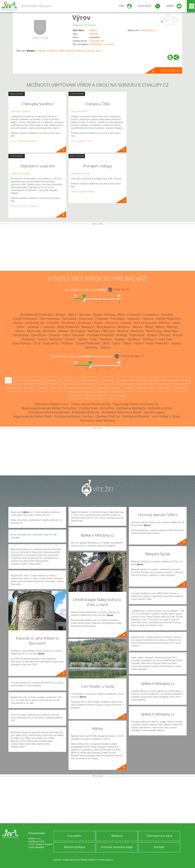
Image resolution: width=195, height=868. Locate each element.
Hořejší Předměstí (168, 319)
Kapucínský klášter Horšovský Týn (136, 404)
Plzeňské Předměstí (101, 335)
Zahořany (91, 347)
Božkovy (110, 315)
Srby (94, 339)
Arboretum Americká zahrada (49, 412)
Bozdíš (98, 315)
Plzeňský (94, 34)
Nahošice (80, 51)
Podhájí (122, 335)
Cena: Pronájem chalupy (83, 192)
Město (149, 327)
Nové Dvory (154, 331)
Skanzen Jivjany (154, 412)
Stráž (37, 343)
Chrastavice (151, 315)
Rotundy (102, 388)
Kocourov (112, 323)
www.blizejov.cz (148, 30)
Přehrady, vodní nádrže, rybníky (134, 380)
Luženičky (48, 327)
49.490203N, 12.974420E (102, 44)
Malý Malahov (106, 327)
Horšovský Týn (97, 41)
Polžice (152, 335)
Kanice (98, 323)
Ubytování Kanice (79, 111)
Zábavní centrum (94, 396)
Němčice (109, 331)
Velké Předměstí (158, 343)
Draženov (102, 319)
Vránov (176, 343)
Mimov (20, 331)
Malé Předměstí (68, 327)
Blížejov (93, 30)
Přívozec (90, 51)
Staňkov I (134, 339)
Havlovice (133, 319)
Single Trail (180, 388)
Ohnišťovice (20, 335)
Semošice (56, 339)
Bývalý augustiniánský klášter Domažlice (49, 408)
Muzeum (75, 396)
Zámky (42, 388)
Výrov (81, 17)
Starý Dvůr (166, 339)
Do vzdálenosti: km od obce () (82, 356)
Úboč (106, 343)
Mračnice (50, 331)
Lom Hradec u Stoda (166, 416)
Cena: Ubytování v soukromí (24, 206)
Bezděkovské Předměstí (37, 315)
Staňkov (120, 339)
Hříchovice (68, 323)
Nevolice (123, 331)
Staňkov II (149, 339)
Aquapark (52, 380)
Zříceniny (56, 388)
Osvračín (54, 335)
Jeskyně (116, 388)
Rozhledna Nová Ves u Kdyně (122, 412)
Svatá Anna (51, 343)
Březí (121, 315)
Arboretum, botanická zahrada (172, 380)
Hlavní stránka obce (171, 70)
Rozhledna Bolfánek (86, 412)
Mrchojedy (78, 331)
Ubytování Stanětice (20, 111)
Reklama (117, 836)
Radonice (29, 339)
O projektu (74, 836)
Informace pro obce (159, 836)
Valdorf (139, 343)
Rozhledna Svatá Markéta (98, 420)
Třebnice (67, 343)
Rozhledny (15, 388)
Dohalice (167, 315)
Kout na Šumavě (145, 323)
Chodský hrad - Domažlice (96, 408)
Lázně (129, 388)
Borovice (85, 315)
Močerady (34, 331)
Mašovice (124, 327)
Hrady (30, 388)
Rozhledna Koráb (160, 408)
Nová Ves (137, 331)
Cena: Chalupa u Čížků (82, 141)
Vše (8, 380)
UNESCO (67, 380)
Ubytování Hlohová (80, 174)
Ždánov (105, 347)
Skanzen (107, 380)
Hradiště (53, 323)
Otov (66, 335)
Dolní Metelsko (50, 319)
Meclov (138, 327)
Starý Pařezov (21, 343)
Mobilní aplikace (75, 847)
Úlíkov (127, 343)
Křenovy (164, 323)
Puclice (178, 335)
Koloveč (126, 323)
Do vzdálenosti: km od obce (86, 289)
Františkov (52, 51)
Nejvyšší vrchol (145, 388)
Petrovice (78, 335)
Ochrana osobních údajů (117, 847)
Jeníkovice (85, 323)
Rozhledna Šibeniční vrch (52, 404)
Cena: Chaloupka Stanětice (24, 141)
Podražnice (137, 335)
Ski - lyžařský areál (87, 380)
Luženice (33, 327)
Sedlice (42, 339)
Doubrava (86, 319)
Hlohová (148, 319)
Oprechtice (38, 335)
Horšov (18, 323)
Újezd (116, 343)
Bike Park (164, 388)
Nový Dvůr (171, 331)
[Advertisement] (97, 248)
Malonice (70, 51)
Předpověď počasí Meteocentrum (79, 860)
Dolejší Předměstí (25, 319)
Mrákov (63, 331)
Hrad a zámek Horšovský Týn (91, 404)
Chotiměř (41, 51)
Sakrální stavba (117, 396)
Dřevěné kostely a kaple (79, 388)
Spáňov (83, 339)
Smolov (70, 339)
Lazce (176, 323)
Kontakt (159, 847)
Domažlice (69, 319)
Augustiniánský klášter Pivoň (32, 416)
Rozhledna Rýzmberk (131, 408)
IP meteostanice (105, 860)
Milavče (172, 327)
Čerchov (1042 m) (108, 416)
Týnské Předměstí (88, 343)
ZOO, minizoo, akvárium (28, 380)
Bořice (72, 315)
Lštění (61, 51)
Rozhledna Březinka (136, 416)
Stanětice (105, 339)
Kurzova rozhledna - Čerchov (74, 416)
